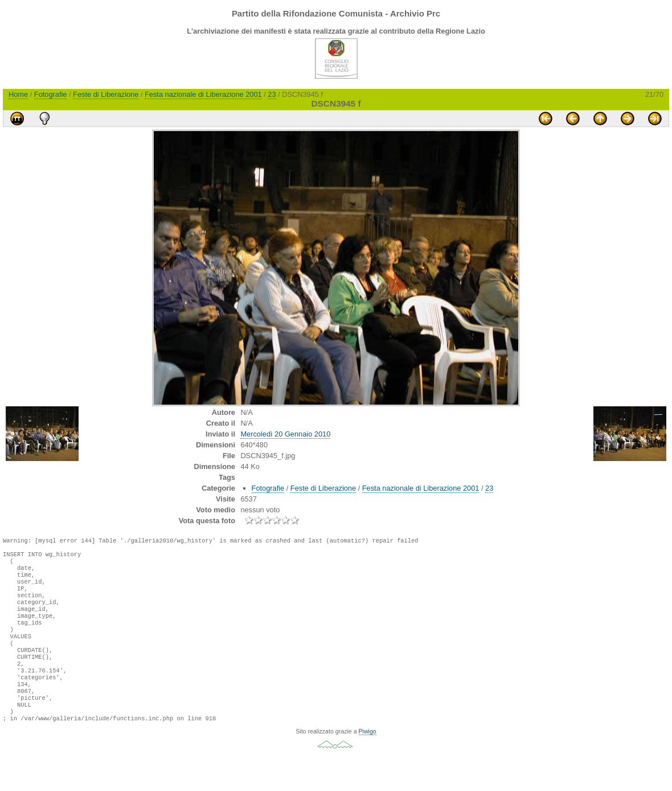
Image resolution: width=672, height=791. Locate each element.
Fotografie (51, 94)
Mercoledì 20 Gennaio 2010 (285, 434)
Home (18, 94)
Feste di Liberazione (106, 94)
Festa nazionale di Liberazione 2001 (203, 94)
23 (272, 94)
